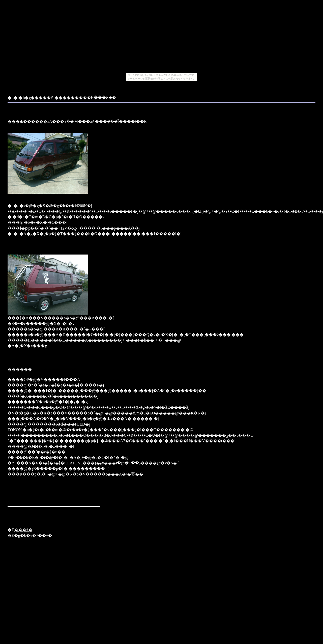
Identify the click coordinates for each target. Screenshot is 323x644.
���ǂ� (23, 530)
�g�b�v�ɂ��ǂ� (33, 535)
